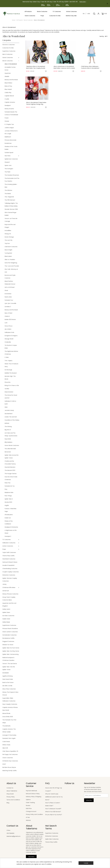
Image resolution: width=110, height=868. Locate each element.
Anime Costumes (8, 546)
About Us (11, 783)
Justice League (9, 128)
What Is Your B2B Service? (53, 812)
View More (31, 857)
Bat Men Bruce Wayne (9, 767)
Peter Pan (8, 483)
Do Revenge (8, 370)
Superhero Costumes (9, 51)
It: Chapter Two (9, 124)
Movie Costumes (28, 20)
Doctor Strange (9, 237)
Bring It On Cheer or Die (12, 386)
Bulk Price (29, 809)
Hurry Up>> (83, 2)
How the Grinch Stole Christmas (11, 478)
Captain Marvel (9, 96)
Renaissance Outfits (8, 638)
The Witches (8, 190)
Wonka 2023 (8, 502)
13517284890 (10, 833)
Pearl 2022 (8, 439)
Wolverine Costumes (9, 575)
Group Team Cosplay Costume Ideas (9, 599)
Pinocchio (8, 382)
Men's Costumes (7, 54)
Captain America (10, 102)
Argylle (7, 505)
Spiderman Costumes (11, 159)
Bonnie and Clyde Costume (10, 277)
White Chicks (6, 745)
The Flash (7, 172)
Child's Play (8, 93)
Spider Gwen (6, 612)
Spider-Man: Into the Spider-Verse (9, 668)
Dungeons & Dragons (11, 336)
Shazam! (7, 162)
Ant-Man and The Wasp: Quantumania (11, 434)
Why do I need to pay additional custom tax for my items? (54, 797)
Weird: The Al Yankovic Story (11, 365)
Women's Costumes (9, 45)
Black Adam (8, 256)
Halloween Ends (9, 332)
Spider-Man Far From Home (11, 648)
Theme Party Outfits (8, 556)
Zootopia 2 (8, 536)
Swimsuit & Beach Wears (10, 562)
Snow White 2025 (8, 717)
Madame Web (9, 493)
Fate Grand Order (8, 679)
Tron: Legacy (8, 361)
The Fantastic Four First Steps (9, 721)
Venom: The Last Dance (10, 664)
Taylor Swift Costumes (9, 552)
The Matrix (8, 194)
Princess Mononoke (10, 140)
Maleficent (8, 137)
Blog (8, 803)
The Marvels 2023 (10, 470)
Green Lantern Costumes (10, 632)
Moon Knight (8, 250)
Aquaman (8, 73)
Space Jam (8, 165)
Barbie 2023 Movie (10, 320)
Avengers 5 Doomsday (10, 735)
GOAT (4, 764)
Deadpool (8, 105)
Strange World (9, 339)
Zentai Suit (6, 591)
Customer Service (31, 785)
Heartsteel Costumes (9, 559)
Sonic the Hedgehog (11, 263)
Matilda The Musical (11, 373)
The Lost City (8, 240)
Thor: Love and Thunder (12, 266)
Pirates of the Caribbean (9, 522)
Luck (6, 323)
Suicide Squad (9, 153)
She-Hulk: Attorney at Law (11, 271)
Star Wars (8, 156)
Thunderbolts (6, 726)
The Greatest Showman (12, 175)
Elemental (8, 452)
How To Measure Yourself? (53, 809)
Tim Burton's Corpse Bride (11, 347)
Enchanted (8, 294)
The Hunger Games (11, 474)
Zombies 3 (8, 307)
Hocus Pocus (8, 326)
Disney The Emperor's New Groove (10, 694)
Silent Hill (5, 748)
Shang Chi (8, 234)
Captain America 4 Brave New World (10, 709)
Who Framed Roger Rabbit (11, 214)
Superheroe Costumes (9, 625)
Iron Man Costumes (8, 616)
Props (4, 549)
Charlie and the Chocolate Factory (10, 463)
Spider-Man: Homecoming (10, 654)
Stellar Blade (6, 622)
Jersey (4, 584)
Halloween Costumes (9, 543)
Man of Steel (8, 313)
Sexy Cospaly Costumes (10, 704)
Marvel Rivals (6, 713)
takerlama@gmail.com (13, 836)
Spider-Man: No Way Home (11, 651)
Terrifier (7, 389)
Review (28, 806)
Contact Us (10, 788)
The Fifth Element (10, 200)
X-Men (7, 357)
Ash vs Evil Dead (10, 287)
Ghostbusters (9, 515)
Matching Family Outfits (10, 771)
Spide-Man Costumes (52, 839)
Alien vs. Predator (10, 260)
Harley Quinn (6, 609)
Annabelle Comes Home (10, 69)
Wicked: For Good (8, 645)
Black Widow (8, 83)
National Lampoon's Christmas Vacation (8, 659)
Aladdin (7, 76)
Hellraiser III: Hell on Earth (10, 403)
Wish (6, 407)
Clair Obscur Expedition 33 (10, 751)
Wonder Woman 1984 (11, 209)
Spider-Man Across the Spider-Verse (12, 457)
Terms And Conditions (13, 800)
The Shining (8, 427)
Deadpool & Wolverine (11, 527)
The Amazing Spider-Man (11, 186)
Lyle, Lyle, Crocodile (10, 303)
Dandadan (6, 673)
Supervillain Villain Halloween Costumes (9, 700)
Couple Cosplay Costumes (11, 572)
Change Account (31, 811)
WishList (28, 820)
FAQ (47, 783)
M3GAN (7, 423)
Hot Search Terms (51, 827)
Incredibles (8, 231)
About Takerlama (12, 791)
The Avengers (9, 169)
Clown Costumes (8, 758)
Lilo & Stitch (8, 329)
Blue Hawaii (8, 89)
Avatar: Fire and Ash (11, 417)
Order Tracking (30, 803)
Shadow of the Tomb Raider (11, 148)
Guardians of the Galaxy (12, 420)
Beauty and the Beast (11, 80)
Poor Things (8, 496)
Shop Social (10, 794)
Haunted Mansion (10, 467)
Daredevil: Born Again (9, 738)
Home (14, 20)
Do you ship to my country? (54, 815)
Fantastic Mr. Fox (10, 486)
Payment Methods (31, 791)
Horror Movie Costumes (12, 445)
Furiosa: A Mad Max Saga (10, 510)
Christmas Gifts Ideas (9, 588)
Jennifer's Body (9, 410)
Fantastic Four (9, 300)
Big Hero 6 (8, 430)
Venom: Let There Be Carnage (11, 220)
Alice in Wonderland (11, 64)
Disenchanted (9, 392)
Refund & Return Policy (33, 794)
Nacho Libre (8, 297)
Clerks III (7, 316)
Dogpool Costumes (8, 641)
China (8, 830)
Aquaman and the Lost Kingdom (9, 605)
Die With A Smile (7, 686)
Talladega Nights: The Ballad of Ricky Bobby (11, 205)
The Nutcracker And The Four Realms (12, 180)
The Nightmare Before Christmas (11, 353)
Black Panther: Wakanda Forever (10, 283)
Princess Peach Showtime (10, 629)
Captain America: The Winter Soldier (9, 731)
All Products (20, 20)
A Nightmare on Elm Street (11, 532)
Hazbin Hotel (6, 619)
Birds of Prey (8, 86)
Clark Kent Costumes (11, 247)
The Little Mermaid (10, 449)
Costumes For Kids (8, 48)
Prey (6, 489)
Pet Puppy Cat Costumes (10, 754)
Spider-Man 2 (9, 499)
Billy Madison (8, 442)
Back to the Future (8, 683)
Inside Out (8, 518)
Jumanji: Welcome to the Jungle (11, 132)
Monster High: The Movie (10, 378)
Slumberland (8, 414)
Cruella (7, 99)
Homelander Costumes (10, 635)
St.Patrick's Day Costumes (10, 761)
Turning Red (8, 253)
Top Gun (7, 243)
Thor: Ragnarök (9, 197)
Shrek (6, 291)
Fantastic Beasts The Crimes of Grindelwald (11, 113)
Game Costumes (8, 58)
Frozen (7, 118)
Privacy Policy (11, 797)
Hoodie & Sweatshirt (8, 565)
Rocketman (8, 143)
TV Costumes (7, 540)
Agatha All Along (7, 676)
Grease (7, 121)
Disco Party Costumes (9, 689)
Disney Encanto (9, 109)
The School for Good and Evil (11, 397)
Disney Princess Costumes (10, 594)
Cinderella (8, 342)
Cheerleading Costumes (10, 569)
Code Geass (6, 742)
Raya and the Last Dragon (10, 226)
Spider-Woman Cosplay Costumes (10, 580)
